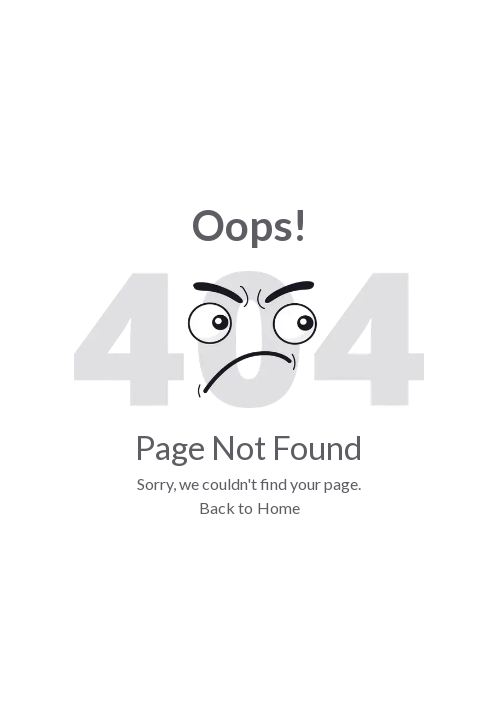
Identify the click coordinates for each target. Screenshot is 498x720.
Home (278, 507)
